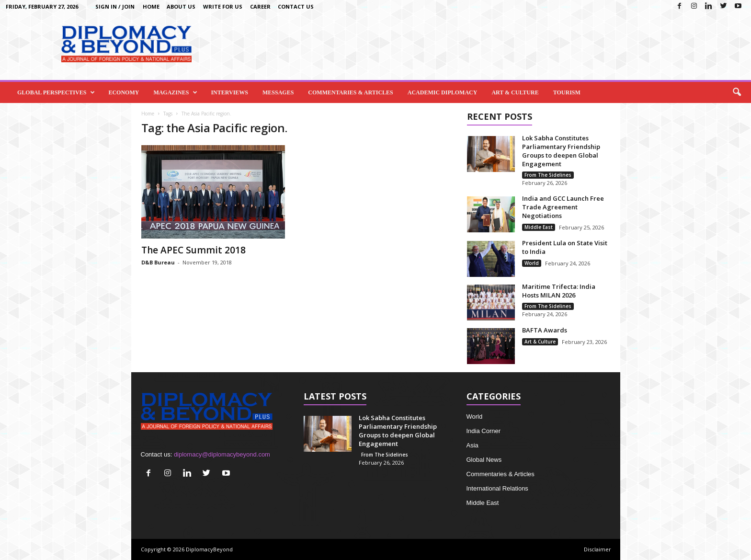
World (532, 263)
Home (151, 6)
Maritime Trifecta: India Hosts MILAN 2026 (559, 291)
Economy (124, 92)
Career (260, 6)
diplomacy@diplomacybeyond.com (222, 454)
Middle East (539, 227)
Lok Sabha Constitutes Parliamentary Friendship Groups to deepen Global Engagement (561, 151)
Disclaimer (597, 549)
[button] (737, 92)
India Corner (484, 431)
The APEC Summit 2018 (193, 250)
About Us (181, 6)
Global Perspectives (56, 92)
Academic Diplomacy (443, 92)
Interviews (229, 92)
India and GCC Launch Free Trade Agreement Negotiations (563, 207)
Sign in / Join (115, 6)
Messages (278, 92)
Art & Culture (515, 92)
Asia (472, 445)
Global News (484, 460)
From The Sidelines (548, 175)
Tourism (567, 92)
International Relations (497, 488)
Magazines (175, 92)
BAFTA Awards (545, 330)
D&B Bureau (158, 262)
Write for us (223, 6)
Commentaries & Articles (350, 92)
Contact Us (296, 6)
